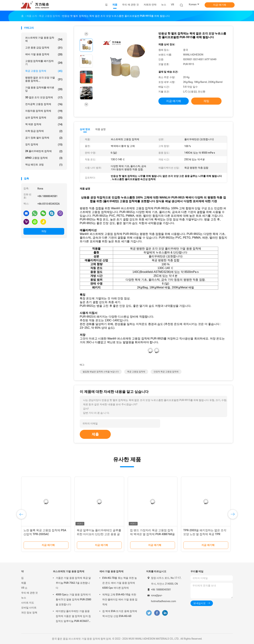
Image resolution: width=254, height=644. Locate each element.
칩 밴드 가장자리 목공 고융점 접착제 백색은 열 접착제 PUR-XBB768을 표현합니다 (152, 534)
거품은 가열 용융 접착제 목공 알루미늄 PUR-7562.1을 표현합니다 (73, 583)
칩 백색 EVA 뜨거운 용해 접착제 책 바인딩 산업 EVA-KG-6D (120, 614)
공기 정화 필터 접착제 (44, 138)
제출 (95, 434)
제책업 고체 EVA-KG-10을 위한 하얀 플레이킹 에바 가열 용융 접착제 (120, 599)
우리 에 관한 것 (29, 593)
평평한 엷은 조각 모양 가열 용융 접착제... (44, 79)
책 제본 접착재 (44, 124)
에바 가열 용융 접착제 (44, 54)
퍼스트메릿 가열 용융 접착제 (44, 39)
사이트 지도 (28, 603)
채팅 (44, 231)
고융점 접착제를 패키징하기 (44, 63)
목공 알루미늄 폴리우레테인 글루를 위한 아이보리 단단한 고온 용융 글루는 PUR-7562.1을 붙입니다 (99, 534)
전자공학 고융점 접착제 (44, 104)
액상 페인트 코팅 (44, 165)
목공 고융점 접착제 (44, 71)
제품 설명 (100, 129)
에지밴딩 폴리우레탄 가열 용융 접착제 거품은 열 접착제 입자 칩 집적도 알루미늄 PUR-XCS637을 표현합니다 (73, 617)
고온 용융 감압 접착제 (44, 48)
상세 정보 (85, 129)
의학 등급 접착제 (44, 131)
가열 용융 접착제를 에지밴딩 (44, 89)
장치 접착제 (44, 145)
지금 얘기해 (220, 5)
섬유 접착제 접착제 (44, 118)
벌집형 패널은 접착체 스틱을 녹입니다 (101, 372)
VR (173, 5)
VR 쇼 (24, 588)
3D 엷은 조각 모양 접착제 (44, 98)
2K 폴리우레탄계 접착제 (44, 151)
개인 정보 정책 (29, 613)
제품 (24, 583)
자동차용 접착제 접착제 (44, 111)
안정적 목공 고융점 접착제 (166, 372)
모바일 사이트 (29, 608)
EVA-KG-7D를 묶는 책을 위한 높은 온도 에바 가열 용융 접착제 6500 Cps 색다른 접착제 (120, 583)
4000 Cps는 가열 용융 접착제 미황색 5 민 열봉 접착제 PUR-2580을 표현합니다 (73, 599)
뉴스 (24, 598)
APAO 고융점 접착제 (44, 158)
